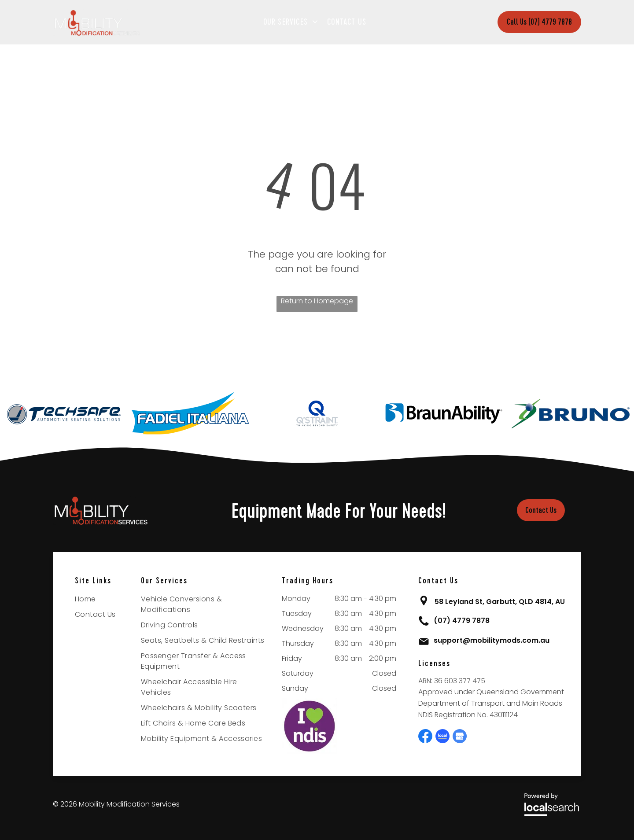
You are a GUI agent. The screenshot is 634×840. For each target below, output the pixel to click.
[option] (63, 413)
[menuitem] (293, 22)
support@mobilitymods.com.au (492, 640)
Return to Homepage (317, 301)
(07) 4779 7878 (462, 621)
